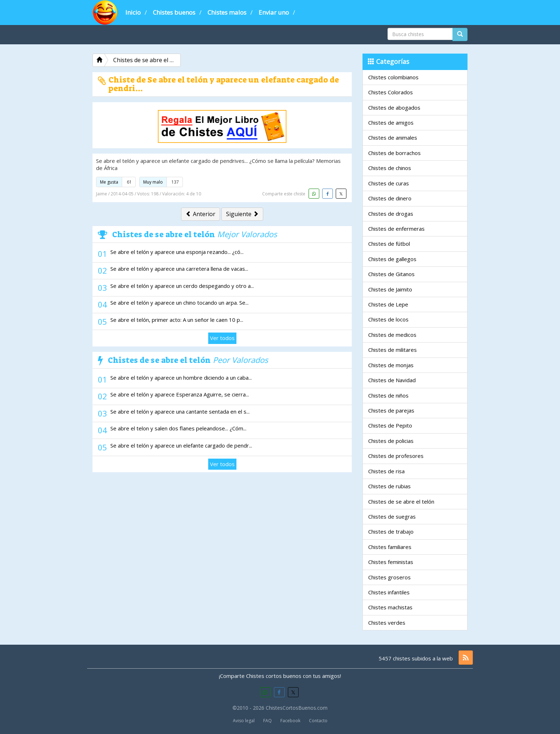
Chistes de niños (388, 395)
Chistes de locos (388, 319)
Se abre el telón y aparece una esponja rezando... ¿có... (177, 252)
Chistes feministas (391, 562)
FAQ (267, 721)
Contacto (318, 721)
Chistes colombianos (393, 77)
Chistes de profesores (396, 456)
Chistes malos (227, 12)
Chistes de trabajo (391, 531)
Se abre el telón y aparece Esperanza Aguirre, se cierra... (180, 394)
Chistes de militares (392, 350)
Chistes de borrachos (394, 153)
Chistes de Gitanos (391, 274)
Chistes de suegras (392, 516)
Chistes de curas (389, 183)
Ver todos (222, 338)
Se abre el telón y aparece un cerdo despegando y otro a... (182, 286)
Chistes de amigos (391, 123)
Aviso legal (244, 721)
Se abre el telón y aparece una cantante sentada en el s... (180, 411)
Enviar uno (274, 12)
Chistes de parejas (391, 410)
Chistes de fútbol (389, 244)
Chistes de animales (393, 138)
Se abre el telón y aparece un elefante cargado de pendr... (181, 445)
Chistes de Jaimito (390, 289)
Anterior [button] (201, 214)
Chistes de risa (386, 471)
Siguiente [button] (242, 214)
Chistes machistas (390, 607)
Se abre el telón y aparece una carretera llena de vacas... (179, 269)
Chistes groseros (389, 577)
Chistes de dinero (390, 198)
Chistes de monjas (391, 365)
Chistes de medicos (392, 335)
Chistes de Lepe (388, 304)
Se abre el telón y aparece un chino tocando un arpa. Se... (179, 303)
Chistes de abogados (394, 108)
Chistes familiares (390, 547)
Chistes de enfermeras (396, 229)
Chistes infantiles (389, 592)
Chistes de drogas (391, 214)
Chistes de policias (391, 441)
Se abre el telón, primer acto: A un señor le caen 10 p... (177, 320)
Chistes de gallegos (392, 259)
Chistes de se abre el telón (401, 501)
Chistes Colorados (391, 92)
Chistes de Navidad (392, 380)
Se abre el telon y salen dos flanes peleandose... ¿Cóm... (178, 428)
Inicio (133, 12)
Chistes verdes (387, 623)
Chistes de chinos (390, 168)
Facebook (290, 721)
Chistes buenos (174, 12)
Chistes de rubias (389, 486)
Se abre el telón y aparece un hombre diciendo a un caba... (181, 378)
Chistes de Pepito (390, 425)
